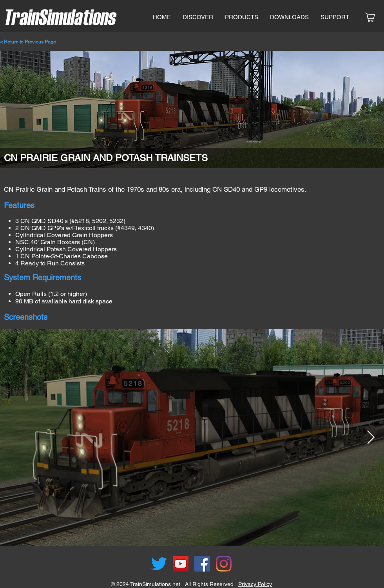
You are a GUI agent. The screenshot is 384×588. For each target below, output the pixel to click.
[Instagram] (224, 564)
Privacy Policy (255, 584)
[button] (242, 17)
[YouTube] (181, 564)
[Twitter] (159, 564)
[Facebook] (202, 564)
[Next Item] (371, 437)
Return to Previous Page (30, 42)
